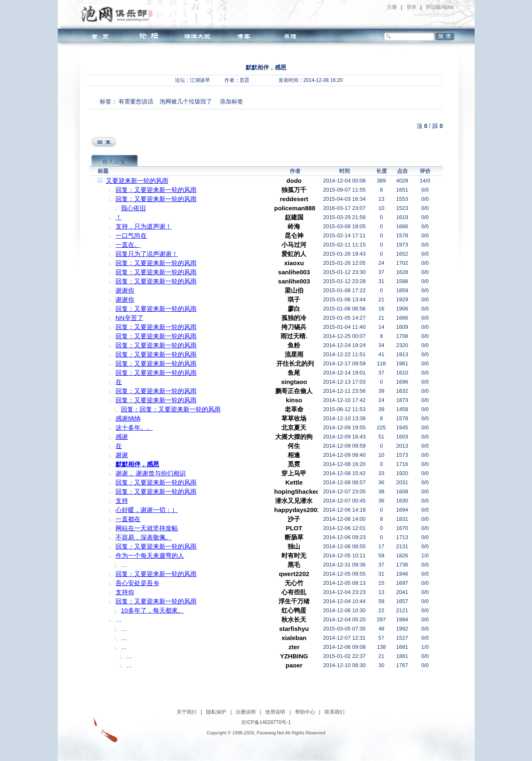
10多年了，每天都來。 (153, 610)
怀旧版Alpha (440, 7)
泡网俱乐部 (119, 14)
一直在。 (128, 245)
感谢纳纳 (128, 418)
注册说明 (246, 712)
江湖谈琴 (200, 80)
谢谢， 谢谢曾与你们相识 (151, 473)
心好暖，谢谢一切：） (147, 510)
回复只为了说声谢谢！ (147, 254)
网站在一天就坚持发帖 (147, 528)
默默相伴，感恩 (137, 464)
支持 (122, 501)
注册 (392, 7)
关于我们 (187, 712)
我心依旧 (133, 208)
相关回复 (114, 162)
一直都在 (128, 519)
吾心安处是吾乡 (137, 583)
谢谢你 (125, 290)
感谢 (122, 437)
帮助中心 (305, 712)
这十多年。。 (134, 427)
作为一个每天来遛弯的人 (150, 555)
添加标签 (232, 101)
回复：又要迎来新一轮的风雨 (156, 190)
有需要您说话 (136, 101)
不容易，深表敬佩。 (144, 537)
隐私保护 (216, 712)
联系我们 (335, 712)
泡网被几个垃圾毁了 (186, 101)
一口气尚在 (131, 235)
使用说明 (275, 712)
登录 (411, 7)
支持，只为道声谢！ (144, 226)
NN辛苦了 (129, 318)
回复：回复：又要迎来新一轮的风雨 (171, 409)
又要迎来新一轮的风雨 (137, 181)
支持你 (125, 592)
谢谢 (122, 455)
